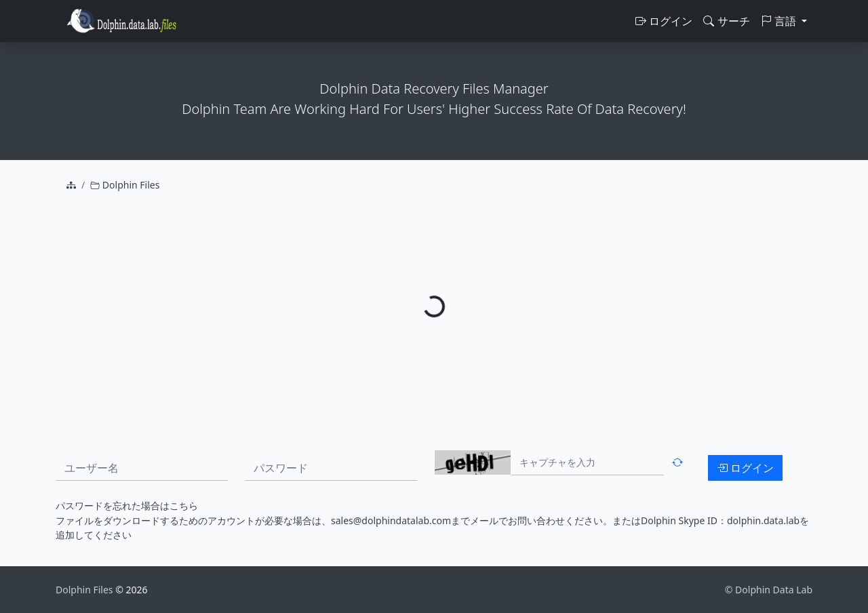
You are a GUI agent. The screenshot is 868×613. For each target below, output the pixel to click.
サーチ (726, 21)
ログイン (664, 21)
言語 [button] (780, 21)
